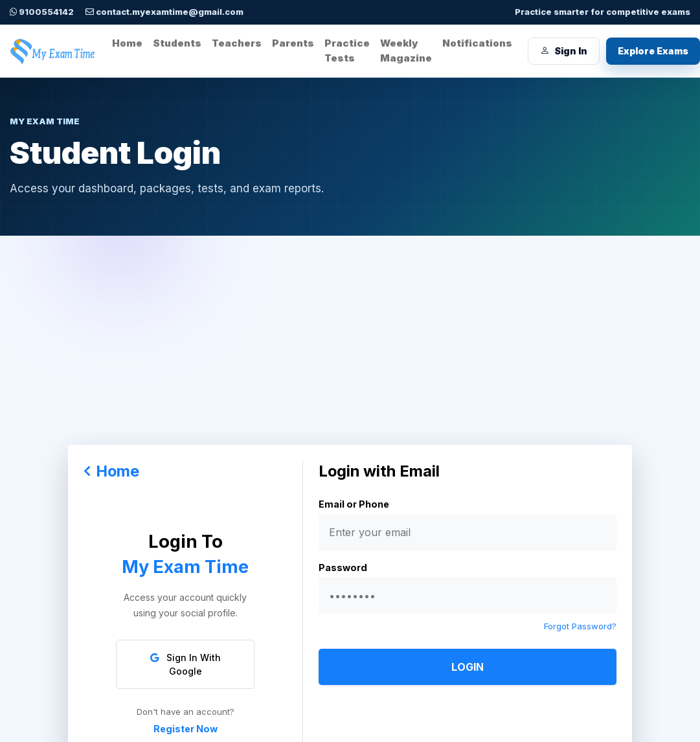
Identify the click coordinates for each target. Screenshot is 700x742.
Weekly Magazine (406, 51)
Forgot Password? (580, 626)
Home (127, 43)
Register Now (186, 729)
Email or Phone (354, 504)
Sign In (564, 51)
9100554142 (42, 12)
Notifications (477, 43)
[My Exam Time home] (53, 51)
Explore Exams (653, 51)
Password (343, 568)
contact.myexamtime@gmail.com (164, 12)
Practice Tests (347, 51)
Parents (293, 43)
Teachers (237, 43)
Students (177, 43)
